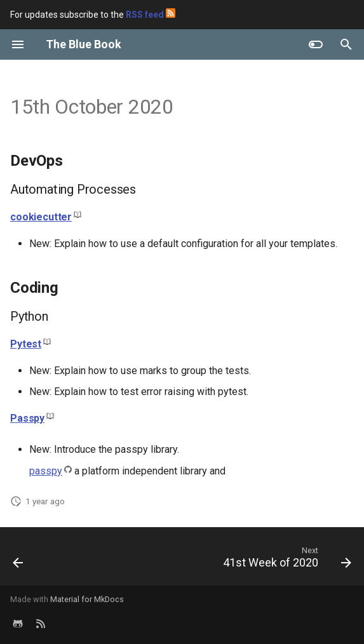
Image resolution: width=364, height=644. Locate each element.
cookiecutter (41, 217)
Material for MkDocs (87, 599)
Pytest (26, 344)
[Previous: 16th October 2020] (19, 560)
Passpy (27, 418)
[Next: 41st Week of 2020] (285, 560)
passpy (46, 471)
